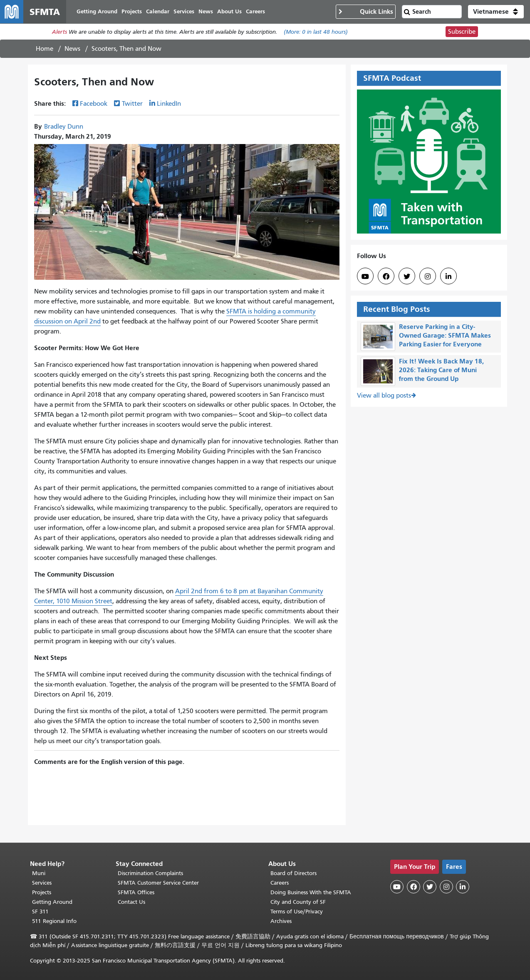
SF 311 (40, 912)
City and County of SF (298, 902)
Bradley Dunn (64, 127)
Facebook (94, 104)
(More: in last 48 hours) (316, 32)
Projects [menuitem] (132, 11)
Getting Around (52, 902)
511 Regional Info (54, 921)
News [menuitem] (206, 11)
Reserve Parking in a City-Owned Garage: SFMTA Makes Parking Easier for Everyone (445, 335)
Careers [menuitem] (255, 11)
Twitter (132, 104)
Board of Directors (293, 873)
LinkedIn (169, 104)
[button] (496, 12)
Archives (281, 921)
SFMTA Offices (136, 892)
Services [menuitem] (184, 11)
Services (42, 883)
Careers (280, 883)
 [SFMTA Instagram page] (428, 276)
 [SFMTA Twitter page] (407, 276)
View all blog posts (384, 395)
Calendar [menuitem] (158, 11)
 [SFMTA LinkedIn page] (448, 276)
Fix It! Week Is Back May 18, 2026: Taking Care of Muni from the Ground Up (441, 370)
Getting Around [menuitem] (97, 11)
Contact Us (131, 902)
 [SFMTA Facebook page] (386, 276)
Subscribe (462, 32)
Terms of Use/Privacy (297, 912)
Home (45, 49)
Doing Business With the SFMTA (311, 892)
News (72, 49)
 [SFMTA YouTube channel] (365, 276)
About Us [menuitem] (229, 11)
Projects (42, 892)
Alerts (59, 32)
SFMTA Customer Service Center (158, 883)
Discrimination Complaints (150, 873)
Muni (39, 873)
